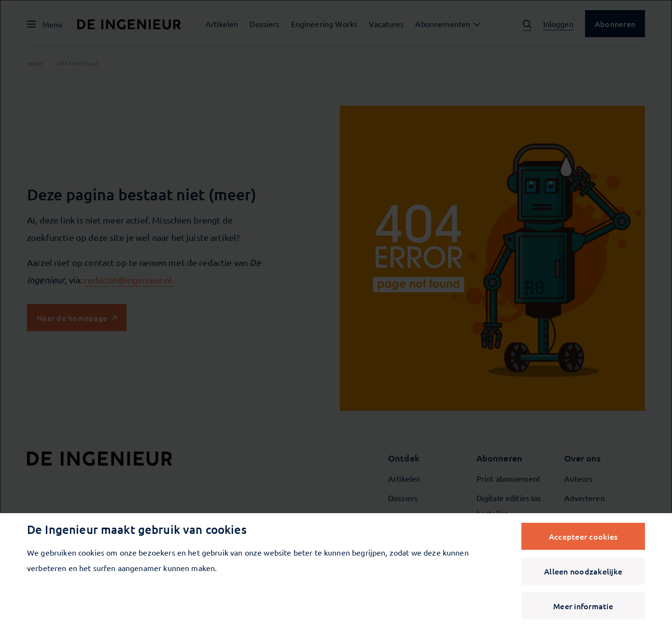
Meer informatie (583, 606)
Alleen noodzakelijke (583, 571)
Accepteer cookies (583, 536)
